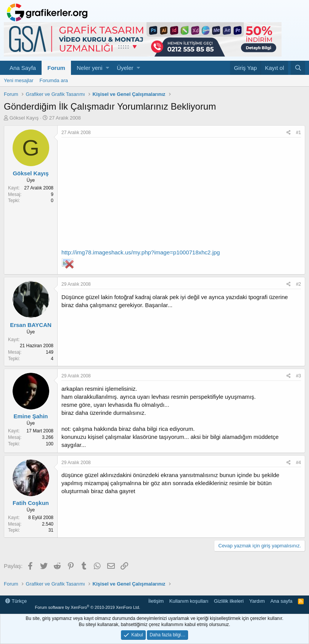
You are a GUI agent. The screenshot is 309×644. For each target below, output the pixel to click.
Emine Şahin (31, 416)
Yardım (257, 601)
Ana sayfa (282, 601)
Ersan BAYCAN (31, 325)
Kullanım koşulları (189, 601)
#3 (299, 376)
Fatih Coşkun (31, 503)
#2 (299, 284)
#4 (299, 463)
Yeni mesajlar (19, 80)
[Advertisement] (181, 195)
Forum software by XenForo (87, 607)
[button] (107, 68)
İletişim (156, 601)
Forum (56, 68)
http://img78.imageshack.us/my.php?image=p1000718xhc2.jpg (141, 252)
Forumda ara (54, 80)
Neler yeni (90, 68)
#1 (299, 133)
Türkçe (16, 601)
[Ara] (298, 68)
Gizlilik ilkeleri (229, 601)
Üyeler (125, 68)
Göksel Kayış (24, 118)
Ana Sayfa (23, 68)
